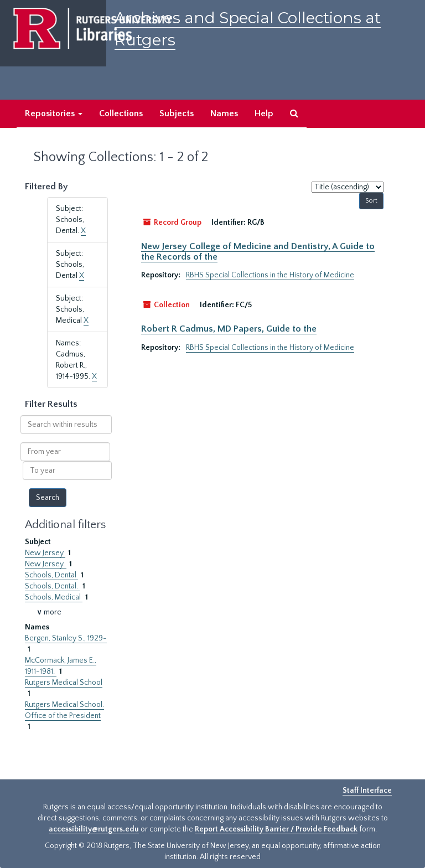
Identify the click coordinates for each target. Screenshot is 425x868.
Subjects (177, 113)
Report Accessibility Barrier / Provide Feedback (276, 829)
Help (264, 113)
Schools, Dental (51, 575)
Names (224, 113)
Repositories (54, 113)
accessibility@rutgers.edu (94, 829)
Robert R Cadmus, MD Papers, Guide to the (229, 329)
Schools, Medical (54, 597)
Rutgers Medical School (64, 683)
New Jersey (45, 553)
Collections (121, 113)
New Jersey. (46, 564)
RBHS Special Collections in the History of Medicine (270, 275)
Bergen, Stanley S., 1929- (66, 638)
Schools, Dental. (52, 586)
